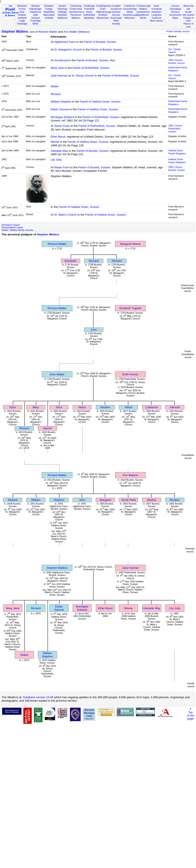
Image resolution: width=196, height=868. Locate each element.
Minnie (55, 142)
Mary (36, 407)
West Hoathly (116, 22)
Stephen (59, 500)
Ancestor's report (11, 225)
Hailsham (157, 12)
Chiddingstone (104, 6)
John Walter (57, 374)
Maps (175, 18)
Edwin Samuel (60, 109)
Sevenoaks (116, 18)
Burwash (49, 6)
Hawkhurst (35, 12)
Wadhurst (62, 18)
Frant (103, 9)
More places (156, 21)
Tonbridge (22, 24)
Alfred (129, 407)
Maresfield (49, 15)
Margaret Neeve (130, 244)
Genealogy (175, 9)
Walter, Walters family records (17, 230)
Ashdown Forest (22, 7)
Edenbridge (35, 9)
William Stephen (61, 102)
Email (188, 12)
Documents (175, 15)
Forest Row (76, 9)
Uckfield (49, 18)
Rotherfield (89, 15)
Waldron (76, 18)
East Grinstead (157, 7)
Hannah (175, 407)
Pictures (175, 12)
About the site (188, 7)
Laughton (157, 15)
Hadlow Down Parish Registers (177, 152)
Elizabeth (71, 261)
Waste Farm (62, 167)
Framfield (89, 9)
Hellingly (62, 12)
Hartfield (22, 18)
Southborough (130, 15)
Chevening (76, 6)
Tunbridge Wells (36, 22)
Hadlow (143, 9)
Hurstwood (61, 60)
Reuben (105, 407)
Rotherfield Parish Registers (178, 69)
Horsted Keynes (116, 13)
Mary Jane (57, 68)
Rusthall (103, 15)
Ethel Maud (58, 137)
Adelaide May (59, 151)
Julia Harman (59, 76)
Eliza (13, 407)
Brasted (35, 6)
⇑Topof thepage (190, 714)
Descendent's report (12, 227)
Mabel (54, 86)
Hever (89, 12)
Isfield (130, 12)
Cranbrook (130, 6)
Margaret (105, 500)
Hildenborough (104, 12)
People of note (188, 19)
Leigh (22, 21)
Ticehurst (156, 18)
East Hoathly (22, 13)
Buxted (62, 6)
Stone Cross (62, 126)
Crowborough (144, 6)
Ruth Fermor (130, 374)
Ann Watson (130, 475)
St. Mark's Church (65, 215)
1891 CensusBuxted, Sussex (177, 169)
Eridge (49, 9)
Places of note (188, 25)
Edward (13, 500)
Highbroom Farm (65, 42)
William (36, 500)
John (94, 330)
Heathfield (49, 12)
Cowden (116, 6)
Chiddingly (89, 6)
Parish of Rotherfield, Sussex (91, 68)
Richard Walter (48, 32)
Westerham (103, 18)
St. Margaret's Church (68, 50)
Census (175, 6)
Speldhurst (143, 15)
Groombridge (130, 9)
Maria (82, 407)
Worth (143, 18)
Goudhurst (116, 9)
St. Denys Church (83, 76)
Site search (188, 15)
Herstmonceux (77, 12)
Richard (56, 94)
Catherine (152, 407)
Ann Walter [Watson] (76, 32)
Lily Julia (56, 160)
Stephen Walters (15, 31)
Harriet (47, 428)
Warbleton (89, 18)
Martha (152, 500)
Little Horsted (35, 16)
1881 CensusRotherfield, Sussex (175, 129)
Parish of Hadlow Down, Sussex (100, 102)
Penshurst (76, 15)
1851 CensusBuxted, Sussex (177, 61)
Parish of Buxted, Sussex (100, 42)
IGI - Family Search (174, 51)
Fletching (62, 9)
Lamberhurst (143, 12)
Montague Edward (62, 117)
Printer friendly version (178, 31)
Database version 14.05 (38, 697)
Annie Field (129, 500)
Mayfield (62, 15)
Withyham (130, 18)
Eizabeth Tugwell (130, 308)
